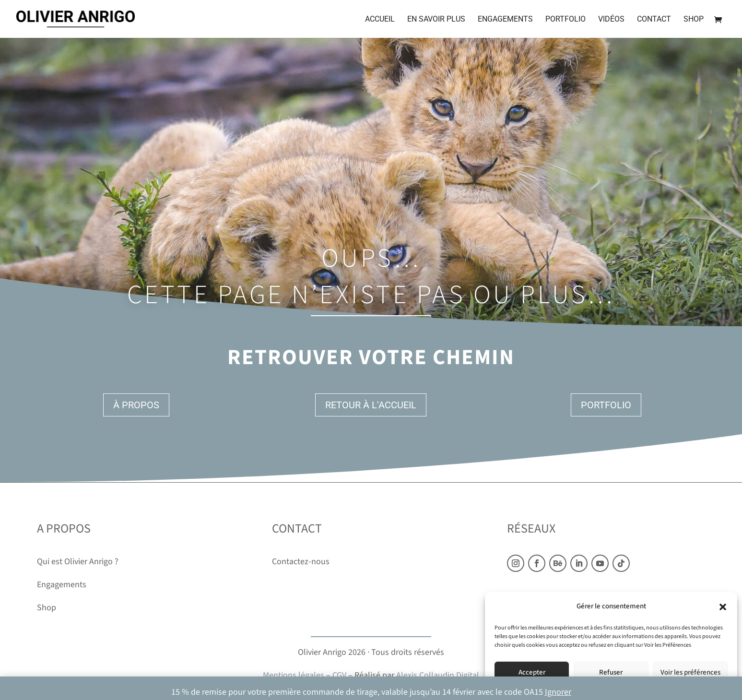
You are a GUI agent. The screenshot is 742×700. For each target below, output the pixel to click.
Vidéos (611, 20)
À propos (136, 405)
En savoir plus (436, 20)
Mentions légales (294, 675)
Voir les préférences (690, 672)
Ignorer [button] (558, 692)
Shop (694, 20)
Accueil (380, 20)
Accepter (532, 672)
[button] (723, 607)
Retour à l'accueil (371, 405)
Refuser (611, 672)
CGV (339, 675)
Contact (654, 20)
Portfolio (565, 20)
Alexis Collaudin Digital (438, 675)
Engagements (505, 20)
